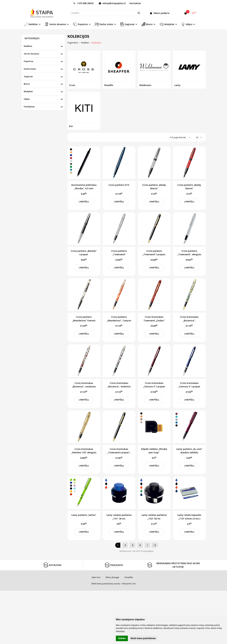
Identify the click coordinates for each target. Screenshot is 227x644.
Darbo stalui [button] (104, 24)
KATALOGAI (52, 565)
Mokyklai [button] (167, 24)
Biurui (27, 84)
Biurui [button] (147, 24)
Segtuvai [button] (127, 24)
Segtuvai (28, 76)
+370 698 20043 (83, 3)
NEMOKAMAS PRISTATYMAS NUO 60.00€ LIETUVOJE (173, 565)
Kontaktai (135, 3)
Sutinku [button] (122, 638)
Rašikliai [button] (31, 24)
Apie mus (96, 577)
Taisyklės (129, 577)
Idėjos (27, 99)
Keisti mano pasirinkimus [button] (143, 638)
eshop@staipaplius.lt (112, 3)
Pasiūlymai (29, 107)
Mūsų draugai (112, 577)
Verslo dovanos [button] (55, 24)
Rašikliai (28, 46)
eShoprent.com (129, 584)
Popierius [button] (80, 24)
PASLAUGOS (113, 565)
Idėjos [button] (187, 24)
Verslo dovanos (31, 54)
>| (155, 545)
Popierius (29, 61)
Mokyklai (28, 91)
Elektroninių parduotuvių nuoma (106, 584)
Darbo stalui (30, 69)
